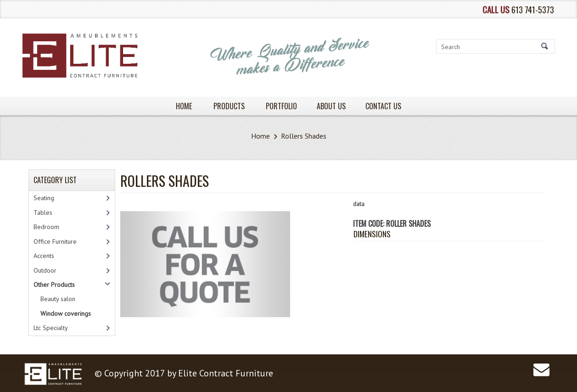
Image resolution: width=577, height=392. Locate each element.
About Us (331, 106)
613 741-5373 (533, 9)
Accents (44, 256)
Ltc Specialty (51, 328)
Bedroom (46, 227)
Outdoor (45, 270)
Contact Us (383, 106)
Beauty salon (58, 299)
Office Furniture (55, 241)
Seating (44, 198)
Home (260, 136)
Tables (43, 213)
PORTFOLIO (281, 106)
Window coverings (66, 314)
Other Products (54, 285)
